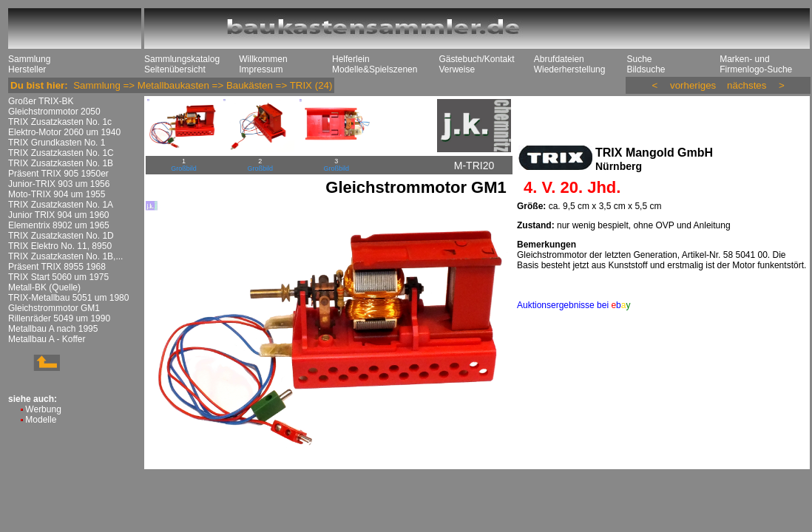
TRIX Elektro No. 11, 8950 (60, 246)
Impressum (261, 69)
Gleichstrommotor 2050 (54, 112)
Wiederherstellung (570, 69)
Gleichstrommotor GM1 (54, 308)
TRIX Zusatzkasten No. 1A (61, 205)
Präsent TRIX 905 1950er (58, 174)
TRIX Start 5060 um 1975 (58, 277)
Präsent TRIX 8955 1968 (57, 267)
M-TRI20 (474, 166)
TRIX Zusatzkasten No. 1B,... (65, 256)
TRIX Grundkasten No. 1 (57, 143)
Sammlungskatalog (182, 59)
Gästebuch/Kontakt (476, 59)
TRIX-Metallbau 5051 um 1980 (68, 298)
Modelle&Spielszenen (375, 69)
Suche (639, 59)
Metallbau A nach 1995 (53, 329)
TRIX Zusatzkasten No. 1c (60, 122)
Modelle (41, 420)
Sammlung (29, 59)
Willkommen (263, 59)
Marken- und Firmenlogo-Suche (756, 64)
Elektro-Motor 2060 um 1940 (64, 132)
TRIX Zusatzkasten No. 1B (61, 163)
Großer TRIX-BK (41, 101)
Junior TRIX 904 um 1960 (59, 215)
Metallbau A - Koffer (47, 339)
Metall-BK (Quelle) (44, 287)
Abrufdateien (559, 59)
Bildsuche (646, 69)
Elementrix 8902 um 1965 (59, 225)
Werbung (43, 409)
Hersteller (27, 69)
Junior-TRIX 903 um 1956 (59, 184)
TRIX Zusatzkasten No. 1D (61, 236)
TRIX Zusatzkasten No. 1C (61, 153)
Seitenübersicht (175, 69)
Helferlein (351, 59)
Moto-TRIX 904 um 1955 (57, 194)
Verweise (457, 69)
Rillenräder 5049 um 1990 (59, 318)
